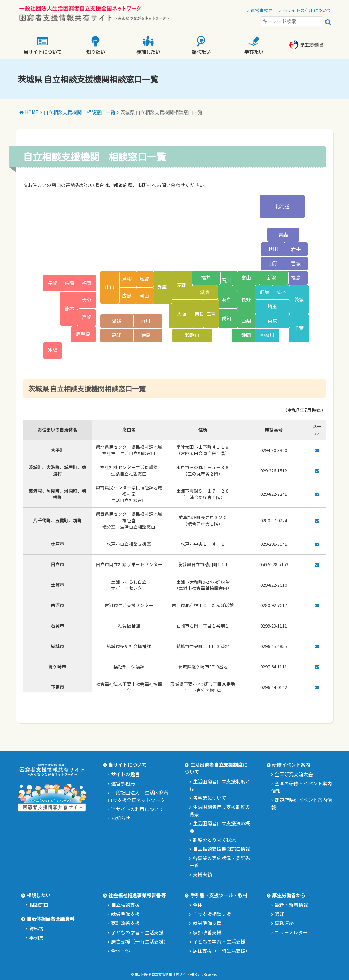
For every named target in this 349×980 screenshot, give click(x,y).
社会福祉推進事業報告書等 (137, 895)
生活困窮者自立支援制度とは (220, 785)
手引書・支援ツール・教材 (219, 895)
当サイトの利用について (307, 10)
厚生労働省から (289, 895)
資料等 (36, 929)
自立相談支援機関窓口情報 (222, 849)
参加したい (148, 46)
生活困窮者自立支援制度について (216, 768)
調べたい (201, 46)
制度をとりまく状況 (214, 840)
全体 (198, 905)
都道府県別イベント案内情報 (302, 803)
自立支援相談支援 (212, 914)
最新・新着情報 (291, 905)
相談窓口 (39, 905)
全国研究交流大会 (294, 774)
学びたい (254, 46)
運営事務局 (262, 10)
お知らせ (121, 818)
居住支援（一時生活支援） (140, 941)
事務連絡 (284, 923)
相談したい (39, 895)
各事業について (210, 798)
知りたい (95, 46)
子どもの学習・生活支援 (137, 932)
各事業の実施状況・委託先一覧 (220, 862)
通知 (279, 914)
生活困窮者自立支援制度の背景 (220, 811)
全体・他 (121, 951)
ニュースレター (291, 932)
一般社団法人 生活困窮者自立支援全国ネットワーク (138, 796)
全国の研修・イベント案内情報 (302, 787)
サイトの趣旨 (125, 774)
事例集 (36, 938)
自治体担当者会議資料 (50, 919)
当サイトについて (43, 46)
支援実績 (202, 874)
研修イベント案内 (291, 765)
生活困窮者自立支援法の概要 (220, 827)
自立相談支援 (125, 905)
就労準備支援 (125, 914)
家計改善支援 (125, 923)
